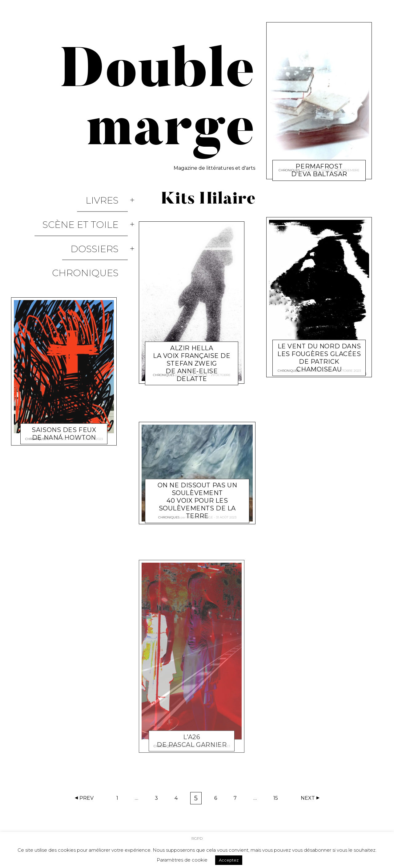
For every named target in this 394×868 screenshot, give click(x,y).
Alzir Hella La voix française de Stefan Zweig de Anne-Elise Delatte (192, 348)
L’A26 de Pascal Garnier (192, 733)
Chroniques (94, 234)
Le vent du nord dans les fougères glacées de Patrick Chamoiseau (319, 350)
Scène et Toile (90, 208)
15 (278, 799)
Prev (86, 798)
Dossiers (104, 221)
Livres (111, 195)
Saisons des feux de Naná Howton (64, 382)
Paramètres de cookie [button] (182, 858)
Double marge (67, 392)
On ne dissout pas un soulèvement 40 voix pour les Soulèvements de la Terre (197, 493)
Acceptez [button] (229, 858)
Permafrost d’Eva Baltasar (319, 155)
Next (308, 798)
